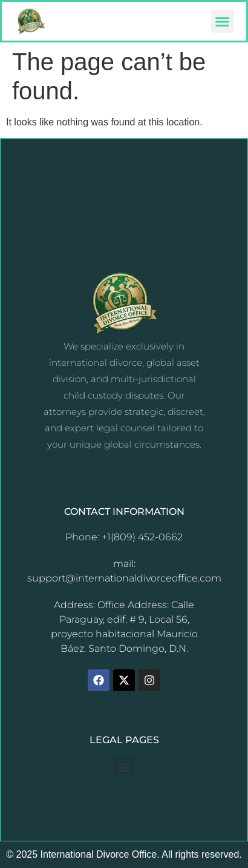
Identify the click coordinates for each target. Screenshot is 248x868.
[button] (223, 21)
